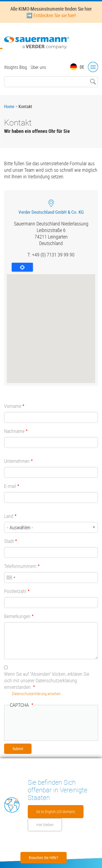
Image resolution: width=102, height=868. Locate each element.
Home (9, 106)
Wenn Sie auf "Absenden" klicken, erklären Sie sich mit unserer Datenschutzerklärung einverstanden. (47, 680)
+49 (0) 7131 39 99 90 (53, 255)
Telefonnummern (20, 566)
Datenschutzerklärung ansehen (36, 693)
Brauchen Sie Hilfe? (44, 858)
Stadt (9, 541)
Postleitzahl (15, 591)
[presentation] (51, 724)
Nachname (14, 431)
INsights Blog (16, 67)
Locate (22, 267)
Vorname (13, 406)
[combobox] (11, 577)
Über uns (38, 67)
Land (9, 516)
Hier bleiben (45, 825)
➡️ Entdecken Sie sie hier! (51, 15)
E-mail (10, 486)
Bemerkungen (17, 616)
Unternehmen (17, 461)
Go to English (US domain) (56, 812)
